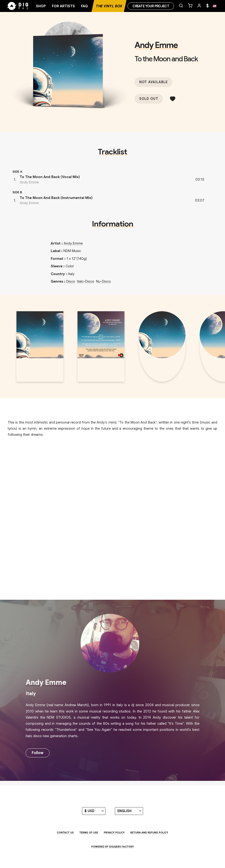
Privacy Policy (114, 833)
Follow (38, 753)
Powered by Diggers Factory (113, 847)
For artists (63, 6)
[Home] (26, 6)
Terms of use (89, 833)
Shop (41, 6)
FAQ (84, 6)
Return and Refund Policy (149, 833)
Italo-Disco (86, 281)
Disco (71, 281)
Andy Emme (156, 45)
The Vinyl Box (109, 6)
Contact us (65, 833)
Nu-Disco (103, 281)
